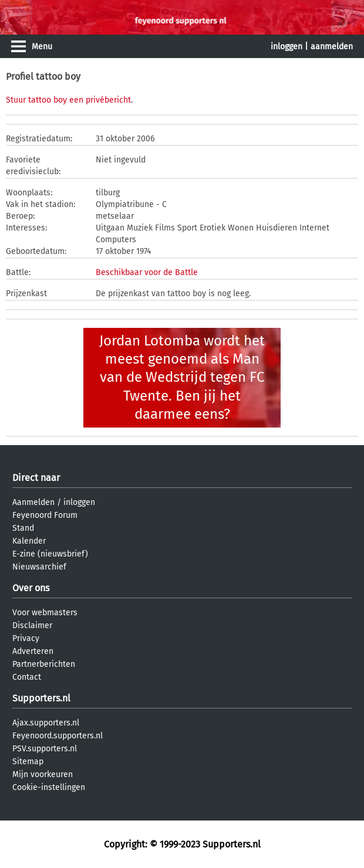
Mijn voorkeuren (43, 774)
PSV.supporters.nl (45, 749)
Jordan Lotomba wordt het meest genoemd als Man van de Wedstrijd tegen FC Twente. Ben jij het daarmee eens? (182, 377)
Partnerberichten (44, 664)
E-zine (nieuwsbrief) (50, 554)
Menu (42, 47)
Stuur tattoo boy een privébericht (68, 100)
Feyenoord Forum (45, 515)
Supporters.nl (41, 698)
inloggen (287, 47)
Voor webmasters (45, 613)
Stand (23, 528)
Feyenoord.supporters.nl (58, 736)
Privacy (26, 638)
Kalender (29, 541)
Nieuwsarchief (39, 567)
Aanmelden (33, 502)
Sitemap (28, 762)
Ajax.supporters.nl (46, 723)
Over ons (31, 588)
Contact (27, 677)
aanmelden (332, 47)
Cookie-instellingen (49, 787)
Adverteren (33, 651)
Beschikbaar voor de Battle (147, 272)
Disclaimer (32, 625)
